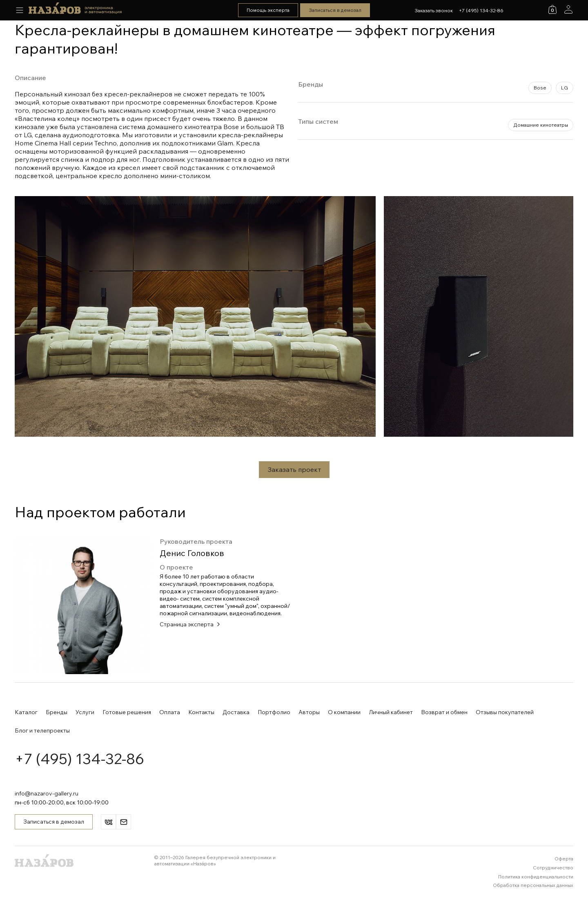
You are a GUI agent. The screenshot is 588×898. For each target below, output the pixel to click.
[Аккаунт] (568, 9)
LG (565, 88)
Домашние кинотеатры (541, 125)
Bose (540, 88)
